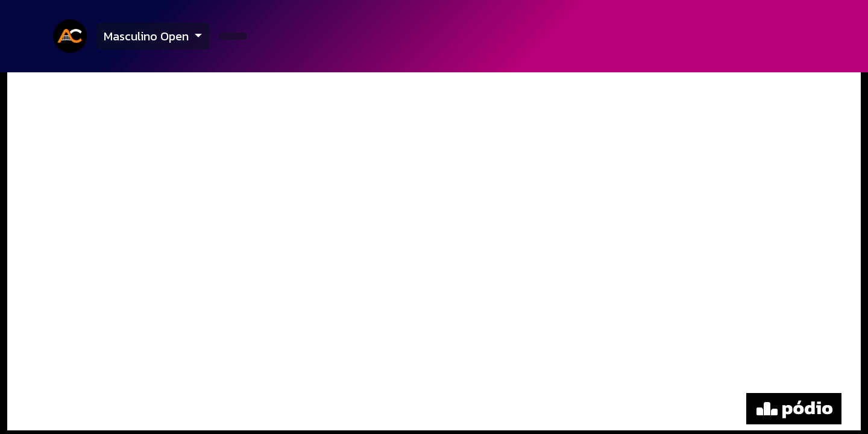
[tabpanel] (434, 253)
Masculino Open (148, 36)
